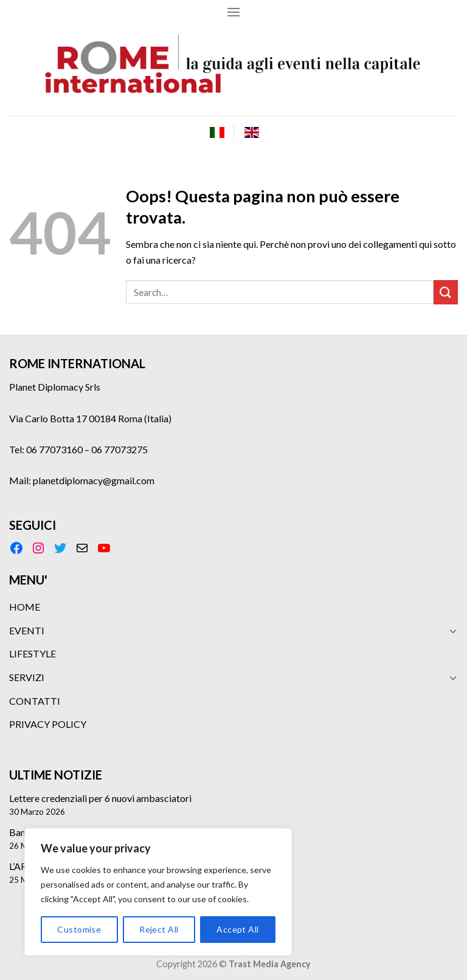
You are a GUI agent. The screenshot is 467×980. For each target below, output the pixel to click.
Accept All (237, 929)
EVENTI (27, 630)
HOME (25, 607)
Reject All (159, 929)
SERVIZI (27, 677)
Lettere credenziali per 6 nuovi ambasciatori (100, 798)
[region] (158, 892)
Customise (79, 929)
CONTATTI (35, 701)
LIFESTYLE (33, 653)
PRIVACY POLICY (48, 724)
